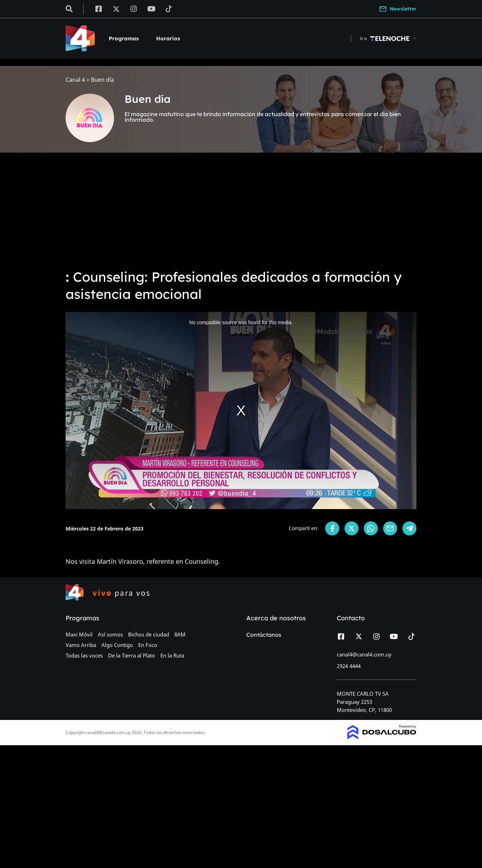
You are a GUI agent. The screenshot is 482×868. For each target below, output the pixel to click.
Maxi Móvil (79, 634)
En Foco (148, 645)
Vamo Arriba (81, 645)
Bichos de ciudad (149, 634)
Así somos (110, 634)
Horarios (168, 38)
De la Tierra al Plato (132, 655)
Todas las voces (84, 655)
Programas (124, 38)
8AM (180, 634)
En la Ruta (172, 655)
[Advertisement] (241, 211)
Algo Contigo (117, 645)
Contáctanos (264, 635)
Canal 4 (75, 80)
